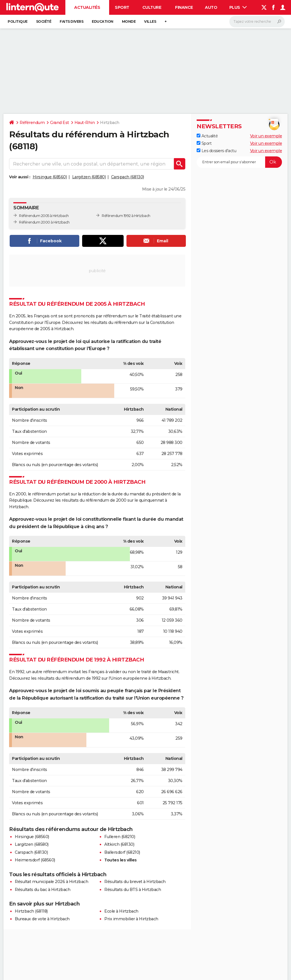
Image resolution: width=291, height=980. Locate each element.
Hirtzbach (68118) (31, 911)
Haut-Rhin (85, 123)
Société (44, 21)
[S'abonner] (239, 162)
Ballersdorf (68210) (122, 852)
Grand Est (60, 123)
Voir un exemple (266, 136)
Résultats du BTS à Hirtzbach (133, 890)
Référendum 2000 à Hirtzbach (44, 222)
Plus (238, 7)
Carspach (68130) (128, 177)
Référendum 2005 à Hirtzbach (44, 216)
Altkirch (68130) (119, 844)
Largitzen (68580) (89, 177)
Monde (129, 21)
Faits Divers (71, 21)
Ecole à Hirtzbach (121, 911)
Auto (211, 7)
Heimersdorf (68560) (35, 860)
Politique (18, 21)
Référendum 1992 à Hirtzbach (126, 216)
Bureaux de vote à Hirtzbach (42, 919)
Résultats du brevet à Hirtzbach (135, 882)
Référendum (32, 123)
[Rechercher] (257, 22)
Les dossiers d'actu (216, 151)
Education (103, 21)
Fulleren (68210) (120, 837)
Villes (150, 21)
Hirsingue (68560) (50, 177)
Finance (184, 7)
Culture (152, 7)
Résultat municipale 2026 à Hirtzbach (51, 882)
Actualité (207, 136)
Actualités (87, 7)
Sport (122, 7)
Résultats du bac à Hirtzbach (42, 890)
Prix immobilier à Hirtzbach (131, 919)
